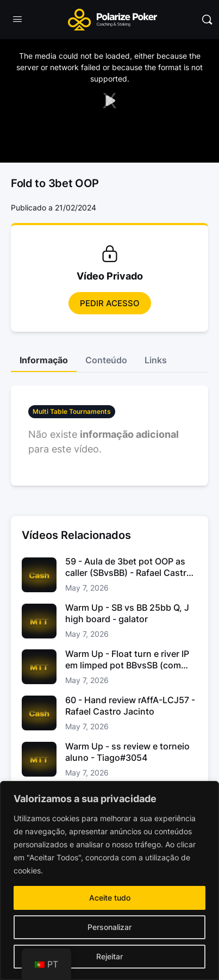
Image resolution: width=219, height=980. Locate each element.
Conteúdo (106, 360)
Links (156, 360)
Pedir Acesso (110, 303)
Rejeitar (109, 956)
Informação (44, 360)
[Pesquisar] (207, 20)
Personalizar (109, 927)
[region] (109, 880)
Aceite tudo (110, 898)
